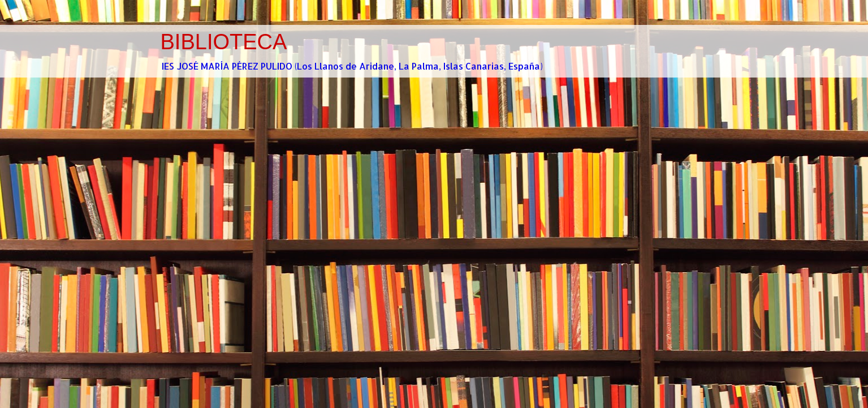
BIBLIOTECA (224, 42)
